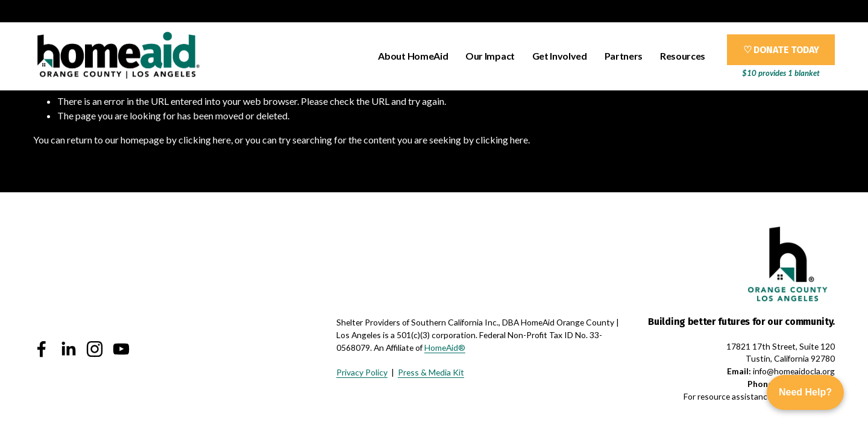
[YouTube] (121, 349)
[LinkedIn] (68, 349)
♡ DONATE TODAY (781, 50)
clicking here (205, 140)
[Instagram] (95, 349)
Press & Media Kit (431, 372)
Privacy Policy (362, 372)
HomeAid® (445, 348)
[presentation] (369, 254)
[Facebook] (42, 349)
